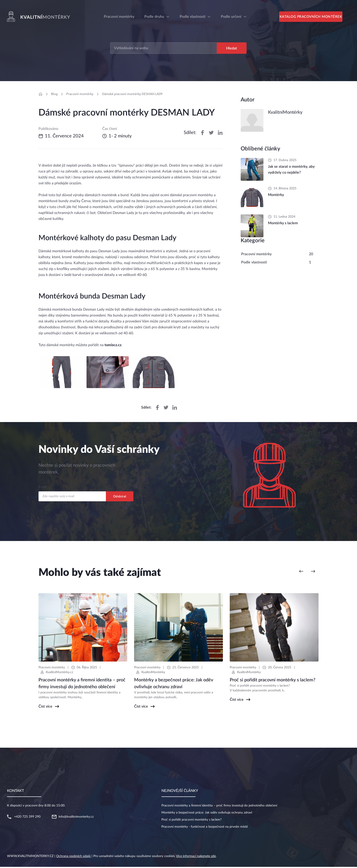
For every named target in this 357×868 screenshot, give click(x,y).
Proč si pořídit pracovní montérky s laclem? (191, 821)
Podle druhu (154, 17)
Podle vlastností (193, 17)
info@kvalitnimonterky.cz (76, 818)
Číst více (45, 708)
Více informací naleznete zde (196, 857)
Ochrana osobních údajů (73, 857)
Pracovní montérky (80, 95)
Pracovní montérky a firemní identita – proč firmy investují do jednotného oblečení (219, 807)
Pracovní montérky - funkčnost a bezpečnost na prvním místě (205, 828)
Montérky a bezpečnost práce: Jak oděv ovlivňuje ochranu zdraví (207, 814)
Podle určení (231, 17)
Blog (54, 95)
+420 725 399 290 (27, 818)
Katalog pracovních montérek (314, 18)
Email (42, 488)
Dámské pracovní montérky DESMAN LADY (132, 95)
